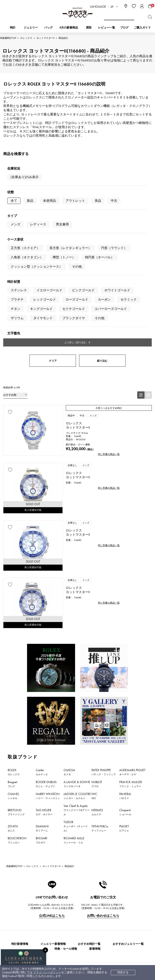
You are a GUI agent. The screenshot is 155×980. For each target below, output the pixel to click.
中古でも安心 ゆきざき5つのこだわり (117, 900)
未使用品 (49, 201)
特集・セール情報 (66, 820)
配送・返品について (64, 900)
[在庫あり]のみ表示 (25, 177)
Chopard (125, 683)
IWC (94, 667)
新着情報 (95, 820)
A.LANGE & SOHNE (77, 655)
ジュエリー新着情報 (53, 815)
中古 (114, 201)
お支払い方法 (60, 894)
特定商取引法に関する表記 (110, 906)
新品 (30, 201)
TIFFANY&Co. (100, 699)
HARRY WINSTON (48, 667)
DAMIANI (42, 699)
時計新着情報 (20, 815)
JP (112, 7)
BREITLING (16, 683)
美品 (98, 201)
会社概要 (98, 894)
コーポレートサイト (63, 947)
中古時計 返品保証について (69, 906)
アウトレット (75, 201)
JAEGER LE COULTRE (77, 667)
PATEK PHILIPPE (104, 643)
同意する (123, 972)
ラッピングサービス (64, 930)
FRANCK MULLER (131, 655)
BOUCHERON (17, 711)
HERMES (97, 683)
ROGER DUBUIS (46, 655)
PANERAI (125, 667)
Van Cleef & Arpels (76, 681)
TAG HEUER (44, 683)
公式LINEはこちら (52, 787)
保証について (60, 918)
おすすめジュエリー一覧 (128, 815)
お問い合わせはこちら (103, 787)
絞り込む (102, 232)
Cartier (42, 643)
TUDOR (76, 697)
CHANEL (13, 667)
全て (14, 201)
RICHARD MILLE (74, 711)
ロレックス (26, 38)
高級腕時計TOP (8, 38)
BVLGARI (41, 711)
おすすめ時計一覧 (89, 815)
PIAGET (124, 699)
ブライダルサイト (104, 947)
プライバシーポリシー (47, 972)
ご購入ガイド (142, 28)
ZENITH (13, 699)
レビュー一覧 (60, 924)
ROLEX (14, 643)
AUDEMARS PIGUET (132, 643)
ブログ (124, 28)
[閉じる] (45, 950)
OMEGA (69, 643)
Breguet (12, 655)
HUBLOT (97, 655)
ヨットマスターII (45, 38)
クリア (53, 232)
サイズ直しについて (64, 912)
